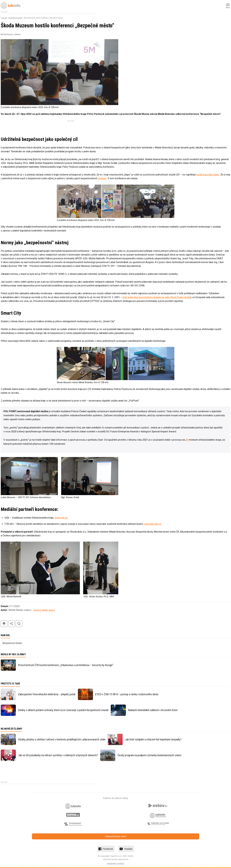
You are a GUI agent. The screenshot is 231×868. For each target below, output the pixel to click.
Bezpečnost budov (15, 18)
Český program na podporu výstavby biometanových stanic (149, 755)
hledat (19, 624)
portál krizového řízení (208, 175)
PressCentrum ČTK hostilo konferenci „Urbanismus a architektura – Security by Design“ (66, 665)
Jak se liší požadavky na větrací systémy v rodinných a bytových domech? (58, 755)
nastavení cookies (116, 863)
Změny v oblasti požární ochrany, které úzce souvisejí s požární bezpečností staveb (63, 710)
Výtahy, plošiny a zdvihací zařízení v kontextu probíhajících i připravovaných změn (62, 739)
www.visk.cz (61, 518)
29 (187, 440)
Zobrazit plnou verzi (116, 836)
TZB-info (4, 18)
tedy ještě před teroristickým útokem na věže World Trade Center (156, 297)
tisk (4, 624)
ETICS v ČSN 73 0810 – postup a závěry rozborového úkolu (127, 694)
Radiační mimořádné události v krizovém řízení (153, 710)
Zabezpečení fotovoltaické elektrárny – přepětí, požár (47, 694)
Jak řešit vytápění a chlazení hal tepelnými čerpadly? (153, 739)
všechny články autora (44, 610)
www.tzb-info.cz (153, 524)
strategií (102, 178)
